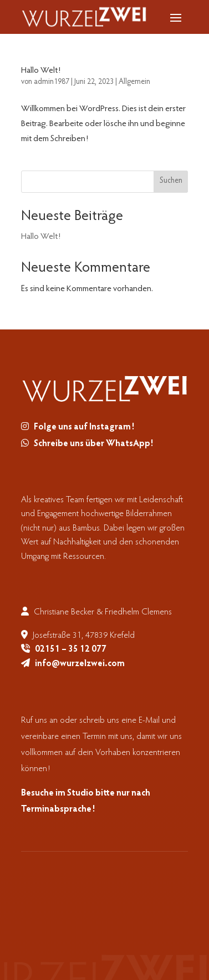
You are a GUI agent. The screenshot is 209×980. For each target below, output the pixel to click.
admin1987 (52, 82)
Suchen (171, 181)
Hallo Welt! (41, 71)
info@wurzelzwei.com (80, 664)
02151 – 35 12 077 (71, 649)
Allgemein (134, 82)
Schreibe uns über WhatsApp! (93, 444)
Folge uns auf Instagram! (84, 427)
